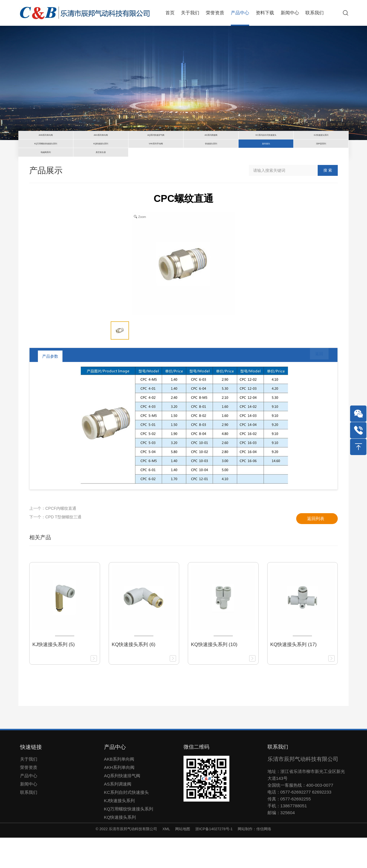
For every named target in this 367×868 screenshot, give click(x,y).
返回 (315, 386)
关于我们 (29, 789)
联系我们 (29, 822)
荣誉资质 (29, 797)
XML (166, 859)
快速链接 (31, 777)
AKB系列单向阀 (119, 789)
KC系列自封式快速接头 (126, 822)
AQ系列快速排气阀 (122, 806)
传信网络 (264, 859)
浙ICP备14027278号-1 (214, 859)
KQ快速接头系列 (120, 847)
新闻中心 (29, 814)
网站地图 (183, 859)
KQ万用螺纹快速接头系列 (129, 839)
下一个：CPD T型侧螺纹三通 (55, 547)
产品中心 (29, 806)
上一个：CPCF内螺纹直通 (53, 538)
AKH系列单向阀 (119, 797)
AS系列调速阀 (118, 814)
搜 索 (328, 201)
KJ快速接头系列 (120, 831)
